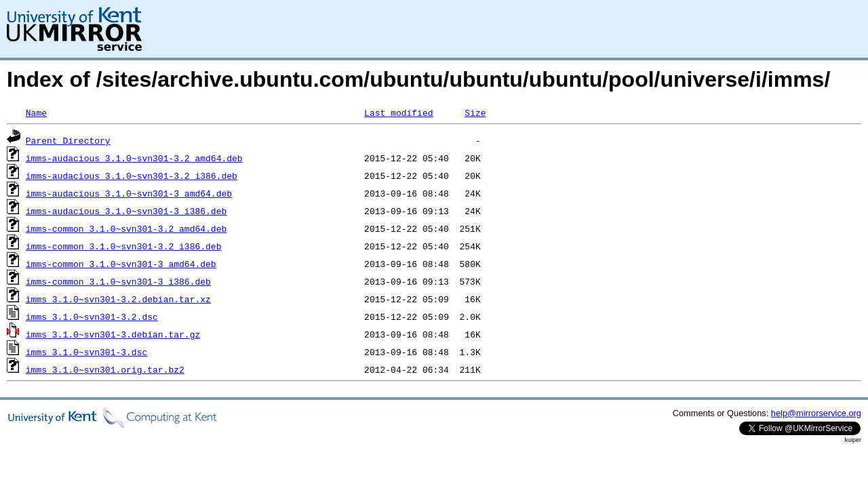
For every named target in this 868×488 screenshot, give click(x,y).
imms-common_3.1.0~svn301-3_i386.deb (118, 281)
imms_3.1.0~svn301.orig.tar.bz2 (105, 369)
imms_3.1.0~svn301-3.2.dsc (92, 317)
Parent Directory (68, 140)
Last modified (398, 113)
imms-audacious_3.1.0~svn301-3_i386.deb (126, 211)
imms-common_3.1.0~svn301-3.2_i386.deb (124, 246)
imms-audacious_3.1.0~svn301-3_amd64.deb (129, 193)
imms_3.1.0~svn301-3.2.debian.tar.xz (118, 299)
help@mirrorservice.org (816, 413)
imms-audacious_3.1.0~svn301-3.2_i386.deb (132, 176)
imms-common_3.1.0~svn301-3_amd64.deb (121, 264)
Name (36, 113)
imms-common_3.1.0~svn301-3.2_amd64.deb (126, 228)
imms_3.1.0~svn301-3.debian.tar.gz (113, 334)
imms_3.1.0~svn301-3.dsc (86, 352)
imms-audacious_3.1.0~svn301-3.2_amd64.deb (134, 158)
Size (475, 113)
